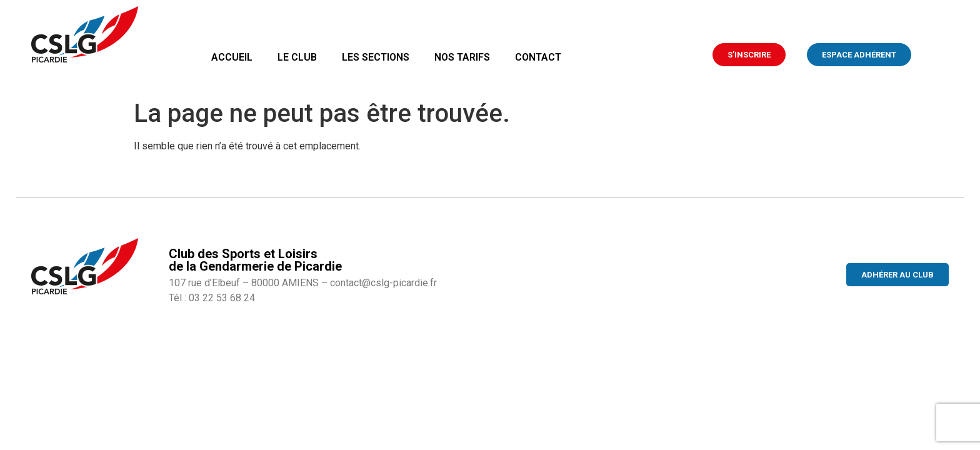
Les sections (376, 57)
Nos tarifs (462, 57)
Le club (297, 57)
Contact (538, 57)
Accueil (232, 57)
